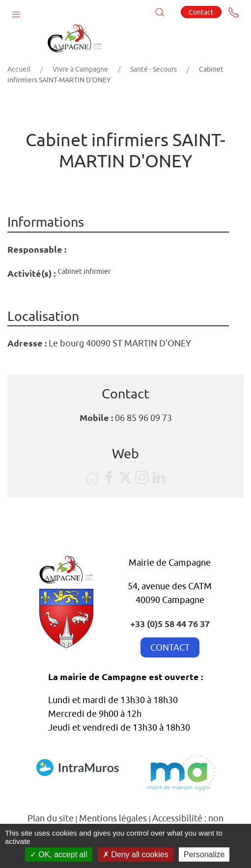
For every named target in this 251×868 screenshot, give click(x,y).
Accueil (19, 69)
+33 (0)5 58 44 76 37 (170, 623)
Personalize (204, 855)
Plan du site (51, 818)
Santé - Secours (153, 69)
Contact (201, 12)
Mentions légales (113, 818)
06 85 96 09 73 (143, 418)
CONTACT (170, 647)
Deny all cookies (136, 855)
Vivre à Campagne (80, 69)
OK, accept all (59, 855)
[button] (16, 12)
